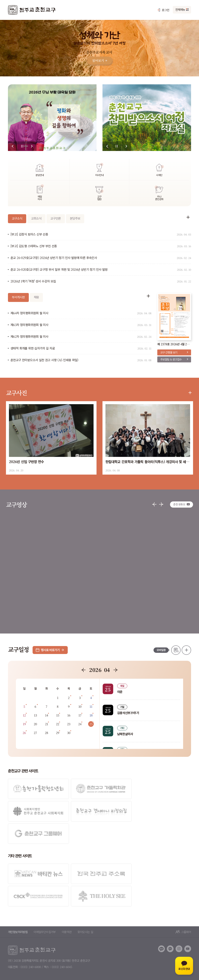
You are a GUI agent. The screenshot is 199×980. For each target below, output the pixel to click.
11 (91, 706)
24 (80, 724)
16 (69, 715)
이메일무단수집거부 (45, 908)
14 (47, 715)
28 (46, 733)
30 (69, 733)
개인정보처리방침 (18, 908)
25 (91, 724)
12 (24, 715)
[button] (13, 146)
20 (35, 724)
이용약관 (67, 908)
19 (24, 724)
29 (58, 733)
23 (69, 724)
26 (24, 733)
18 (91, 715)
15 (58, 715)
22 (58, 724)
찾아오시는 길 (85, 908)
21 (47, 724)
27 (35, 733)
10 (80, 706)
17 (80, 715)
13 (35, 715)
